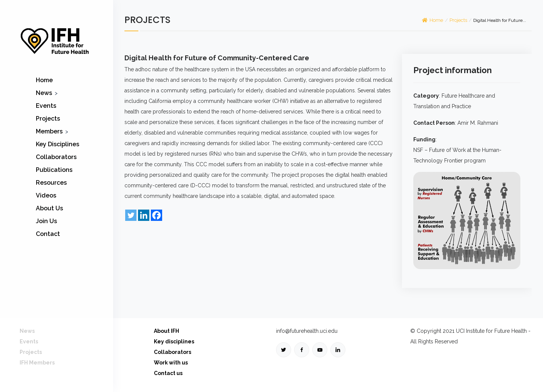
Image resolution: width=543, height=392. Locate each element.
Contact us (168, 373)
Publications (54, 170)
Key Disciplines (58, 144)
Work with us (171, 363)
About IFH (166, 331)
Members (49, 131)
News (44, 93)
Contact (48, 234)
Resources (51, 183)
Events (46, 106)
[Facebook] (156, 215)
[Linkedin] (144, 215)
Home (44, 80)
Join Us (46, 221)
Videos (46, 195)
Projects (48, 119)
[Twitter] (131, 215)
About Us (49, 208)
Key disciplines (174, 341)
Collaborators (56, 157)
